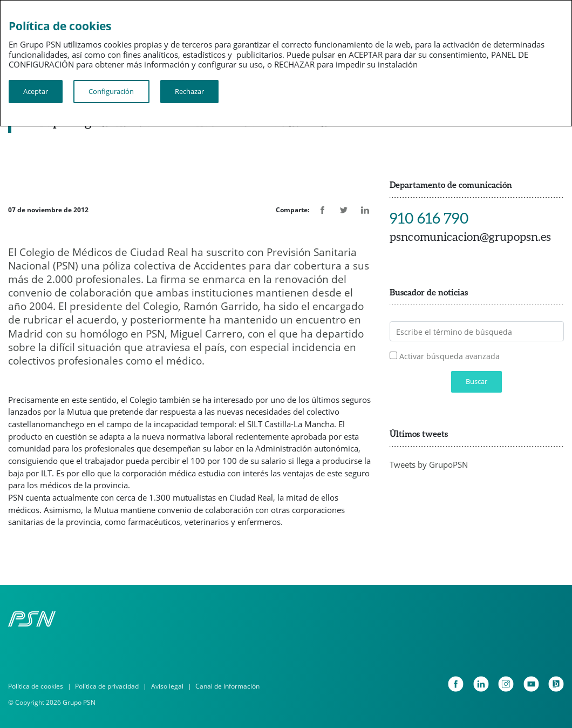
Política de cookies (36, 686)
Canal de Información (227, 686)
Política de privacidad (107, 686)
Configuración (111, 92)
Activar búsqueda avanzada (450, 356)
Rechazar (189, 92)
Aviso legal (167, 686)
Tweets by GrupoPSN (429, 464)
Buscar (476, 382)
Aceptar (36, 92)
